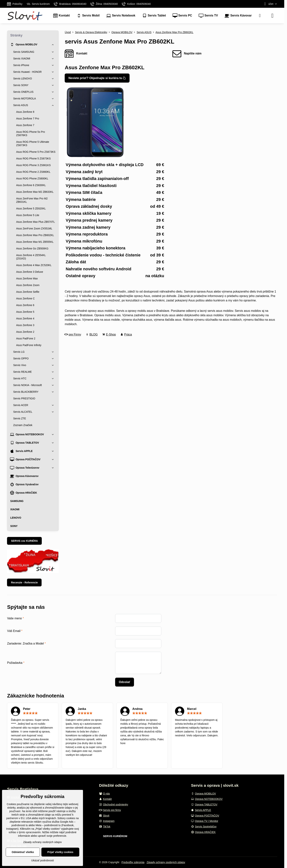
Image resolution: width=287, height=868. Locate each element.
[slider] (30, 713)
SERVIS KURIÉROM (115, 836)
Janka (82, 709)
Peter (27, 709)
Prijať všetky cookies (60, 852)
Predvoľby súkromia (133, 862)
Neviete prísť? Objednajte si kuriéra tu (97, 78)
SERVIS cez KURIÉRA (24, 541)
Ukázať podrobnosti (43, 860)
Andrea (137, 709)
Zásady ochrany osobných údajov (166, 862)
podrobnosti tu (20, 825)
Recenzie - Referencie (24, 582)
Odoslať (125, 682)
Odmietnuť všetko (23, 852)
